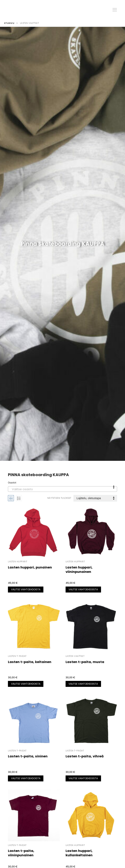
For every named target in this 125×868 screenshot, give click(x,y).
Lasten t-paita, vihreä (85, 756)
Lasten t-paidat (17, 656)
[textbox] (62, 490)
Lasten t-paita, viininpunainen (21, 853)
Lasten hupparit (18, 562)
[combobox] (62, 489)
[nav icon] (115, 10)
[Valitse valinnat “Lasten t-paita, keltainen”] (26, 684)
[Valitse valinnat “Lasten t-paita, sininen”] (26, 778)
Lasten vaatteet (75, 656)
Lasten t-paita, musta (85, 662)
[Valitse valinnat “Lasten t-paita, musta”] (83, 684)
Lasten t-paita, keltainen (30, 662)
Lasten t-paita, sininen (28, 756)
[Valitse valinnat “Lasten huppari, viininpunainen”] (83, 590)
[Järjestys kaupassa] (95, 498)
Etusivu (9, 23)
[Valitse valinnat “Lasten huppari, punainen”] (26, 590)
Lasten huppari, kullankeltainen (79, 853)
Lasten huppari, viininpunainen (79, 570)
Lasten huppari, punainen (30, 567)
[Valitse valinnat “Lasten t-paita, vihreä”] (83, 778)
